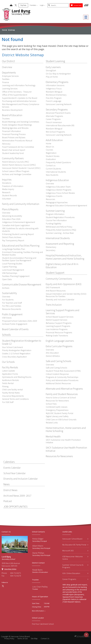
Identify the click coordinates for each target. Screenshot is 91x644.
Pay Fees (23, 5)
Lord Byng (21, 11)
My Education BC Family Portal (75, 545)
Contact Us (45, 639)
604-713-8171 (16, 573)
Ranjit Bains (37, 570)
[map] (11, 5)
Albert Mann (38, 546)
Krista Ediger (38, 539)
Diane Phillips (38, 553)
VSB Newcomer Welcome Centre (75, 558)
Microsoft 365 (75, 551)
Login (42, 5)
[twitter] (16, 5)
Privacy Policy (9, 639)
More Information (38, 611)
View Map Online (10, 569)
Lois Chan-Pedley (40, 587)
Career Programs (75, 579)
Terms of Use (23, 639)
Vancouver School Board (75, 539)
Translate (33, 5)
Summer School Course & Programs (75, 566)
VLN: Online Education (75, 573)
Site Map (34, 639)
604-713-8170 (16, 576)
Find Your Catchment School (43, 624)
